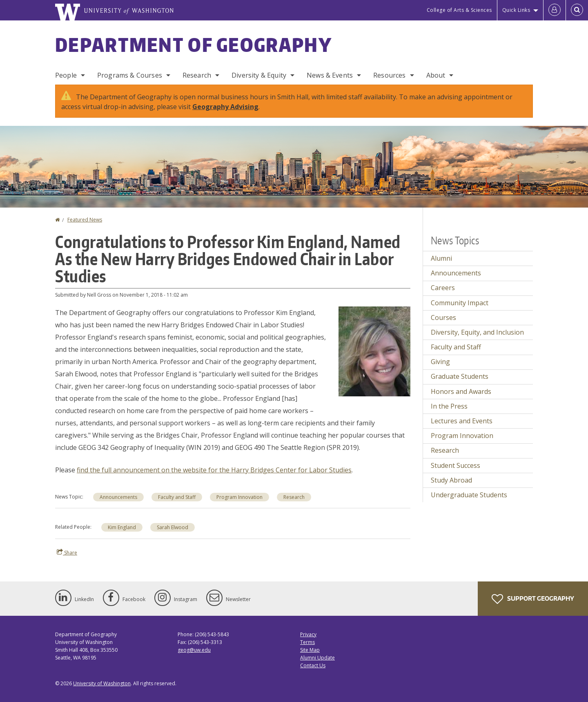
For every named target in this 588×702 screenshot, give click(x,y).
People (66, 75)
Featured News (85, 220)
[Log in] (555, 10)
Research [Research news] (445, 450)
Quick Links (516, 10)
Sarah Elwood (173, 527)
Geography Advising (225, 107)
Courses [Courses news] (443, 317)
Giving (440, 362)
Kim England (122, 527)
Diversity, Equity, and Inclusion (477, 332)
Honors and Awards (461, 391)
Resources (389, 75)
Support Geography (533, 599)
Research (197, 75)
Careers (443, 288)
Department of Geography (194, 45)
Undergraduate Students (469, 495)
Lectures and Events (462, 421)
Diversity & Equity (259, 75)
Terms (307, 642)
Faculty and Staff (177, 497)
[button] (374, 351)
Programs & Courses (130, 75)
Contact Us (313, 665)
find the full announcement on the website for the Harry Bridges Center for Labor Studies (214, 470)
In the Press (449, 406)
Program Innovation (239, 497)
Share (67, 552)
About (436, 75)
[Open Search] (577, 10)
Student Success (455, 465)
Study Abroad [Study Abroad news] (451, 480)
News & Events (330, 75)
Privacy (308, 634)
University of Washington (102, 683)
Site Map (310, 650)
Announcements (118, 497)
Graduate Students (460, 376)
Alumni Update (317, 658)
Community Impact (460, 303)
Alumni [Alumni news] (441, 258)
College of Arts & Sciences (459, 10)
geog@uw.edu (194, 650)
